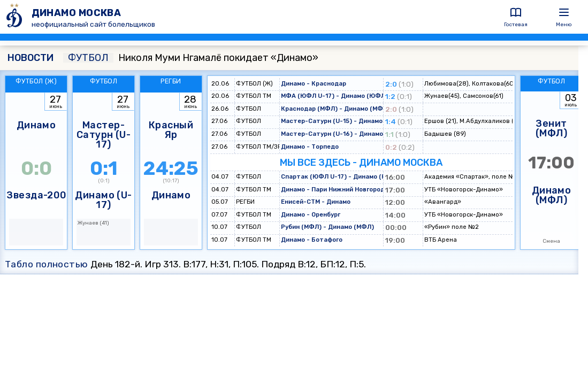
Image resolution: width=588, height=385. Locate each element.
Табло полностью (47, 264)
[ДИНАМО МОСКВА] (16, 17)
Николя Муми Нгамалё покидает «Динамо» (191, 58)
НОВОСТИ (30, 58)
